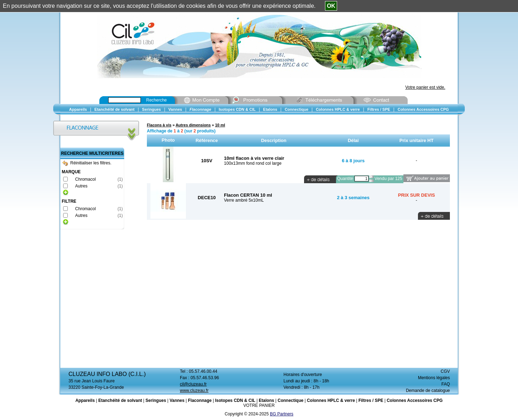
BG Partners (282, 414)
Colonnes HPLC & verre (331, 400)
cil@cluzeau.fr (193, 384)
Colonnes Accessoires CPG (415, 400)
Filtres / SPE (371, 400)
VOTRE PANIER (259, 405)
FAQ (446, 384)
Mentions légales (434, 378)
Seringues (156, 400)
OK (331, 6)
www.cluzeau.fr (194, 391)
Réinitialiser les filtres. (87, 163)
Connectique (290, 400)
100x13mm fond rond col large (253, 163)
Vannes (177, 400)
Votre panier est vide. (425, 87)
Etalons (266, 400)
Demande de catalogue (428, 391)
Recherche (156, 100)
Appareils (85, 400)
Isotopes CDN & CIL (235, 400)
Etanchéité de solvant (120, 400)
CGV (445, 371)
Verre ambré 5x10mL (244, 200)
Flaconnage (200, 400)
